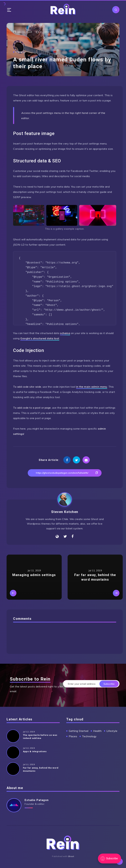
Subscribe (109, 684)
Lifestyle (112, 731)
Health (97, 731)
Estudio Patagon (37, 800)
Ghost (71, 856)
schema (65, 333)
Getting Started (79, 731)
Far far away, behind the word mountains (41, 769)
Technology (89, 736)
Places (20, 52)
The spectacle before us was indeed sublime (40, 737)
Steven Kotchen (65, 512)
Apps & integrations (35, 751)
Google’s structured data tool (40, 338)
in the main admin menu (92, 387)
